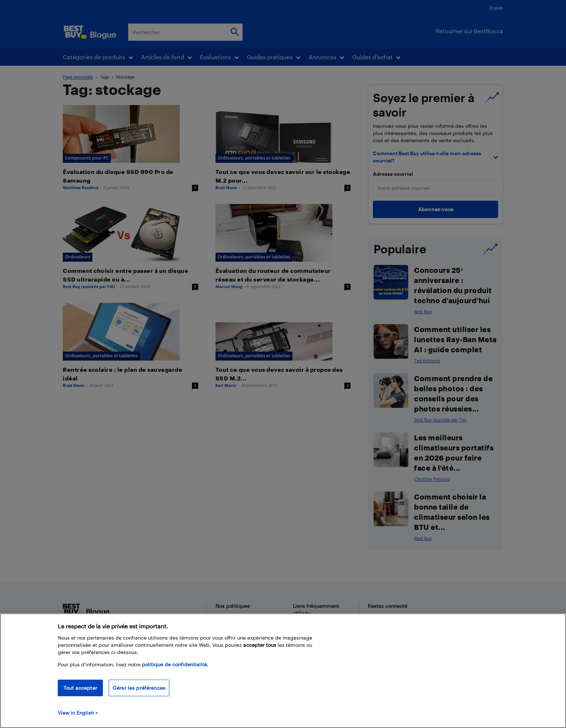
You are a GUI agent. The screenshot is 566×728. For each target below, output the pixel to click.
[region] (283, 671)
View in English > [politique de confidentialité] (78, 713)
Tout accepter (80, 688)
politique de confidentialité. (175, 664)
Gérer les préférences (139, 688)
